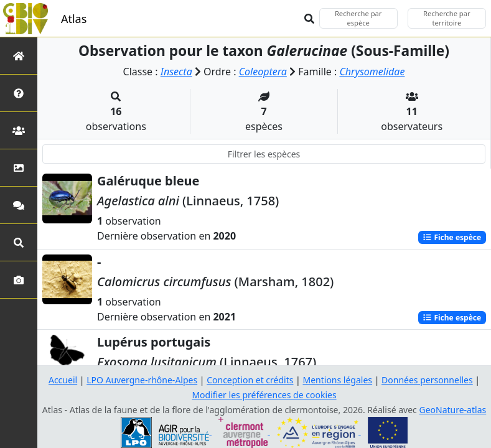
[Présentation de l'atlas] (19, 93)
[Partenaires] (19, 130)
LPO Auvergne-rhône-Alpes (142, 380)
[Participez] (19, 205)
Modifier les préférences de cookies (264, 395)
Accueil (63, 380)
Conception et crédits (250, 380)
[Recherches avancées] (19, 242)
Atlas (74, 19)
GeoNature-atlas (452, 410)
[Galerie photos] (19, 280)
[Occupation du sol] (19, 168)
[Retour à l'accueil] (19, 56)
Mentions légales (337, 380)
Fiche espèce (452, 237)
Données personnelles (427, 380)
